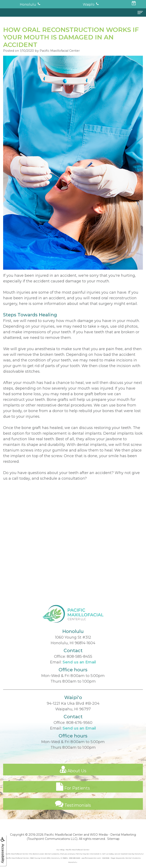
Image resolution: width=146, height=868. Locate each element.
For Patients (73, 792)
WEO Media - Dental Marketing (113, 835)
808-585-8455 (79, 662)
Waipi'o (89, 4)
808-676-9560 (79, 728)
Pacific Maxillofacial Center (64, 835)
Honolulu (28, 4)
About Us (73, 774)
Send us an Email (79, 667)
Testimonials (73, 809)
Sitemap (113, 839)
